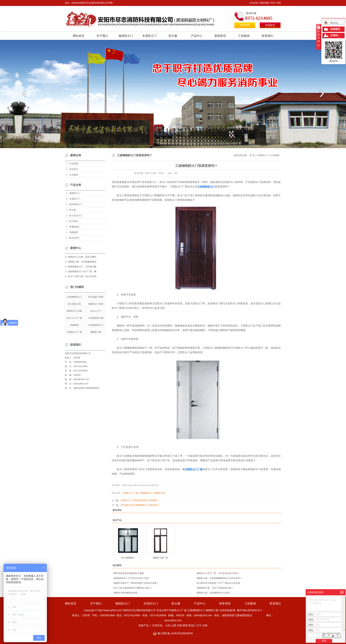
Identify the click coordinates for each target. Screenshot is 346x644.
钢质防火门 (126, 36)
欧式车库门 (75, 238)
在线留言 (270, 25)
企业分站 (254, 3)
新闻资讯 (220, 36)
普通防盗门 (75, 227)
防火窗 (173, 36)
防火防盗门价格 (96, 297)
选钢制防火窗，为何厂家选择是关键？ (215, 588)
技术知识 (74, 169)
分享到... (335, 35)
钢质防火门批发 (96, 304)
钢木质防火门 (76, 204)
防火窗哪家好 (128, 558)
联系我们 (267, 36)
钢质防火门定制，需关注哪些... (83, 257)
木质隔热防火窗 (96, 318)
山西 (174, 625)
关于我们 (102, 36)
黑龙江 (192, 625)
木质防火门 (149, 36)
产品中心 (197, 36)
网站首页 (79, 36)
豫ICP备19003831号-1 (250, 610)
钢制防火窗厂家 (160, 558)
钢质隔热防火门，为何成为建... (83, 267)
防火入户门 (96, 311)
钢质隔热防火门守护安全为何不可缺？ (132, 578)
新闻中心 (263, 155)
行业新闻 (74, 164)
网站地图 (264, 3)
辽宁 (199, 625)
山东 (168, 625)
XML (279, 3)
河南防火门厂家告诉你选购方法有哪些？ (140, 500)
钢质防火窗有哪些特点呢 (125, 593)
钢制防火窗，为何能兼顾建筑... (83, 262)
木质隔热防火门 (96, 325)
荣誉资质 (225, 604)
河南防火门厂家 (74, 332)
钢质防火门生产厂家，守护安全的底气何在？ (218, 573)
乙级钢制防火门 (74, 297)
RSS (273, 3)
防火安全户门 (76, 216)
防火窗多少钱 (74, 304)
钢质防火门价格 (74, 311)
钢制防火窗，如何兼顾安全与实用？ (214, 593)
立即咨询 (245, 25)
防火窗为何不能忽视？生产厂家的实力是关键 (218, 583)
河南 (179, 625)
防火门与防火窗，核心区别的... (83, 276)
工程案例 (244, 36)
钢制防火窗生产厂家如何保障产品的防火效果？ (136, 583)
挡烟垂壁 (74, 232)
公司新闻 (74, 175)
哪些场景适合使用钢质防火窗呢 (129, 573)
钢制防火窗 (96, 332)
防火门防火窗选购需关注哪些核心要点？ (133, 588)
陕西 (185, 625)
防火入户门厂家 (74, 318)
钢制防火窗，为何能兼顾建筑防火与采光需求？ (219, 578)
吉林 (205, 625)
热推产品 (144, 625)
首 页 (252, 155)
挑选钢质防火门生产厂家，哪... (83, 271)
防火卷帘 (74, 221)
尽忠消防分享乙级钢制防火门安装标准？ (140, 505)
